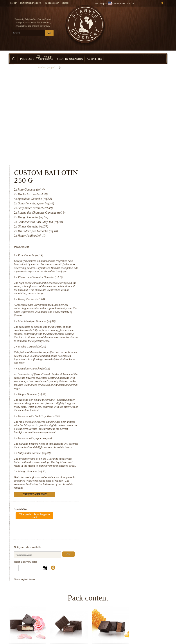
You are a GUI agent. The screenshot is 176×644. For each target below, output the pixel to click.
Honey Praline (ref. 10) (122, 197)
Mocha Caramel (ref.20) (123, 245)
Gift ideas (46, 53)
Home (11, 60)
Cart (151, 22)
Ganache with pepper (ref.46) (126, 336)
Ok (159, 443)
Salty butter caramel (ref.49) (125, 355)
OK (49, 33)
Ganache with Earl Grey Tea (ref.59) (130, 314)
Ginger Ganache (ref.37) (123, 292)
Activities (94, 53)
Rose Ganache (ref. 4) (122, 154)
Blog (65, 3)
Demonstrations (31, 3)
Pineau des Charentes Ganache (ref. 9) (131, 176)
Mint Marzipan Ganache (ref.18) (128, 219)
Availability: (111, 411)
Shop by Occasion (70, 53)
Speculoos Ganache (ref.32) (125, 267)
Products (27, 53)
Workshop (52, 3)
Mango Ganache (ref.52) (123, 373)
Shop (13, 3)
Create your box (153, 49)
